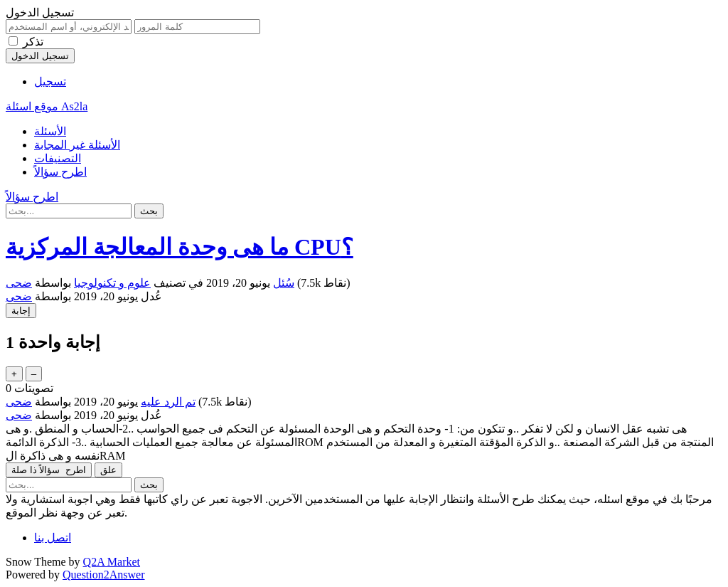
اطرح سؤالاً (60, 172)
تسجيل (50, 81)
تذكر (33, 42)
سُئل (284, 283)
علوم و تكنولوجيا (112, 283)
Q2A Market (112, 562)
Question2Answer (104, 575)
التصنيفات (58, 158)
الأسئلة (50, 131)
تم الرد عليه (168, 402)
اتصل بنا (53, 538)
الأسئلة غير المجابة (77, 145)
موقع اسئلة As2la (47, 106)
